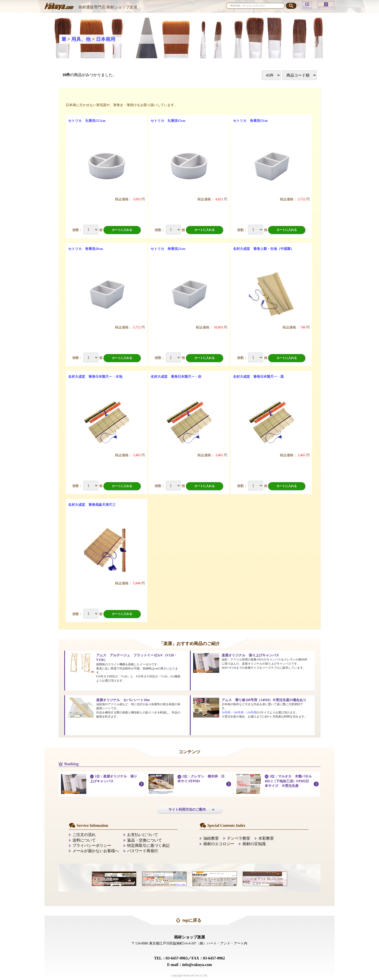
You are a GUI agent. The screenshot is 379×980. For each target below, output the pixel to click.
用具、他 (81, 39)
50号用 (226, 712)
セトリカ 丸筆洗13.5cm (87, 121)
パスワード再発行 (143, 851)
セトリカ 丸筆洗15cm (168, 121)
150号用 (251, 712)
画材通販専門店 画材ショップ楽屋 (108, 7)
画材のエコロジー (219, 844)
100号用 (238, 712)
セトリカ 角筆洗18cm (86, 249)
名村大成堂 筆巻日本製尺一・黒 (258, 377)
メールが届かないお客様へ (96, 851)
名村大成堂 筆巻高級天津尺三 (92, 505)
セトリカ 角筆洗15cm (250, 121)
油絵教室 (211, 838)
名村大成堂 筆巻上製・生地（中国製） (263, 249)
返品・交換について (145, 840)
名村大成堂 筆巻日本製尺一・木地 (95, 377)
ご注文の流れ (84, 835)
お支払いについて (143, 835)
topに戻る (192, 920)
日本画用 (106, 39)
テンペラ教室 (239, 838)
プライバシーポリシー (92, 846)
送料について (84, 840)
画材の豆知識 (254, 844)
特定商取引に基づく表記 (148, 846)
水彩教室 (266, 838)
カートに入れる (122, 230)
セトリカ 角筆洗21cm (168, 249)
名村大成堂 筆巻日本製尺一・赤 (176, 377)
